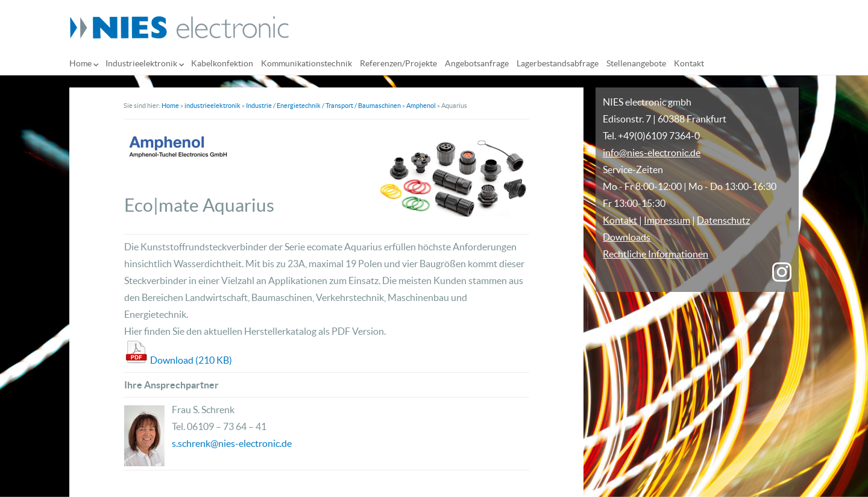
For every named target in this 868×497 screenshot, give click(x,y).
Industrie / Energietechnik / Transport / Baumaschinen (323, 106)
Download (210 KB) (191, 360)
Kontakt (689, 63)
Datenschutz (723, 220)
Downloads (627, 237)
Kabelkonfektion (222, 63)
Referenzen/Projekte (398, 63)
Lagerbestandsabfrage (558, 63)
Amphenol (421, 106)
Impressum (667, 220)
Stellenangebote (636, 63)
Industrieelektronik (141, 63)
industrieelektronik (212, 106)
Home (80, 63)
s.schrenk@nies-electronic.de (232, 443)
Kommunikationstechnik (307, 63)
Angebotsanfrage (477, 63)
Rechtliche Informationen (656, 254)
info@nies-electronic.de (652, 153)
